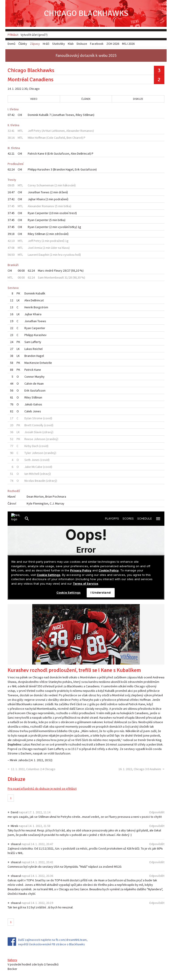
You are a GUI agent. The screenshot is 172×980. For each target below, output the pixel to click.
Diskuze (138, 99)
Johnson (40, 439)
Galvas (38, 404)
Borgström (41, 307)
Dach (35, 446)
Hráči (46, 44)
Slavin (38, 432)
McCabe (37, 467)
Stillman (88, 115)
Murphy (40, 377)
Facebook (97, 44)
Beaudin (40, 481)
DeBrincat (84, 153)
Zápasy (35, 44)
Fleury (58, 271)
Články (23, 44)
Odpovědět (157, 812)
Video (34, 99)
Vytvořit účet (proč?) (34, 35)
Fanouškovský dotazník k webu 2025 (86, 55)
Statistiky (59, 44)
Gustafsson (61, 153)
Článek (86, 99)
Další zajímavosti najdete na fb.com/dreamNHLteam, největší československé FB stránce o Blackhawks (53, 942)
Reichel (38, 349)
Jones (37, 411)
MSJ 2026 (128, 44)
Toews (70, 115)
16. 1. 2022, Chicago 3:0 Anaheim (140, 769)
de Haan (38, 383)
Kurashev (44, 169)
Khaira (41, 199)
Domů (12, 44)
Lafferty (36, 342)
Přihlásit (13, 35)
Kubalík (44, 115)
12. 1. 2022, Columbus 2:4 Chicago (33, 769)
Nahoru (12, 960)
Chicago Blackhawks (86, 13)
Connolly (38, 425)
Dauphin (44, 255)
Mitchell (34, 474)
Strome (37, 418)
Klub (71, 44)
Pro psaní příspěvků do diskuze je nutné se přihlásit (42, 788)
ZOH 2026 (113, 44)
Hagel (69, 169)
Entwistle (46, 363)
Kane (41, 153)
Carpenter (42, 213)
